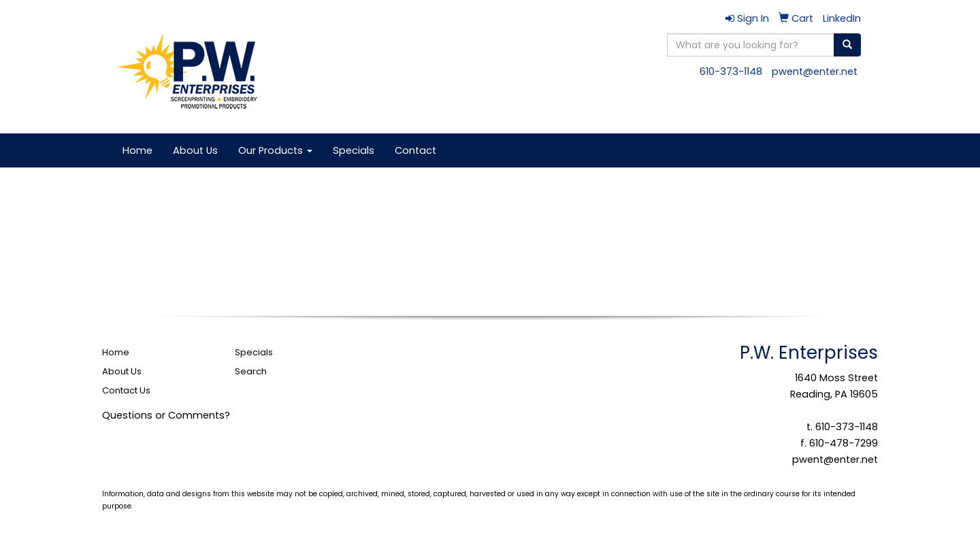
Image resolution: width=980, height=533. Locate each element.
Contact (415, 150)
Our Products (275, 150)
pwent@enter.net (815, 71)
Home (137, 150)
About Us (195, 150)
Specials (354, 150)
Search (251, 371)
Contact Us (126, 390)
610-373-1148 (731, 71)
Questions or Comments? (166, 415)
